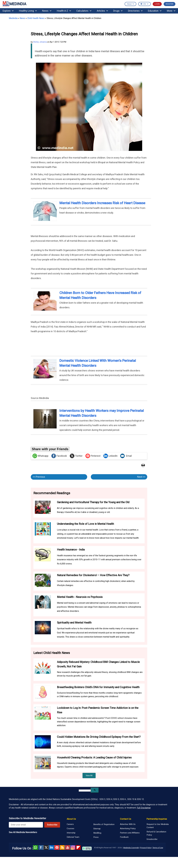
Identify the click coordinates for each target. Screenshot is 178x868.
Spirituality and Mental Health (74, 623)
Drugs (118, 11)
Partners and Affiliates (130, 833)
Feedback (124, 837)
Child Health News (36, 18)
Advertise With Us (128, 824)
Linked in (51, 847)
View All (89, 776)
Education (155, 11)
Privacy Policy (146, 848)
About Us (71, 819)
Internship (71, 833)
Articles (102, 11)
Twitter (76, 456)
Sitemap (97, 829)
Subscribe (52, 825)
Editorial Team (73, 837)
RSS (62, 847)
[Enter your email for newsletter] (26, 825)
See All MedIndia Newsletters (23, 832)
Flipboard (78, 847)
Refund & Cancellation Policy (156, 833)
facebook (41, 847)
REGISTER (170, 4)
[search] (85, 791)
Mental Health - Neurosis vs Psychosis (80, 597)
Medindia (13, 18)
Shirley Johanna (40, 42)
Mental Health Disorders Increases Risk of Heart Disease (102, 203)
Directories (135, 11)
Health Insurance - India (71, 550)
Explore (8, 11)
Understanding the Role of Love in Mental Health (85, 524)
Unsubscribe (152, 839)
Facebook (59, 456)
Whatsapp (40, 456)
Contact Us (126, 819)
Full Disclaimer (144, 808)
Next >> (141, 477)
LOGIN (157, 4)
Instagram (73, 847)
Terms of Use (158, 848)
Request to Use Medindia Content (158, 826)
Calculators (84, 11)
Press (96, 837)
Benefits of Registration (104, 824)
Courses (70, 828)
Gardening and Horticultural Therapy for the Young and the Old (93, 502)
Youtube (68, 847)
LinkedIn (110, 456)
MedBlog (97, 833)
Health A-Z (64, 11)
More (171, 11)
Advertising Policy (128, 828)
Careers (70, 824)
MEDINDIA (14, 4)
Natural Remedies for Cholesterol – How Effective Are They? (93, 575)
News (47, 11)
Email (126, 456)
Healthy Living (28, 11)
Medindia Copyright (131, 848)
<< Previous (39, 477)
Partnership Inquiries (157, 819)
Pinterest (93, 456)
